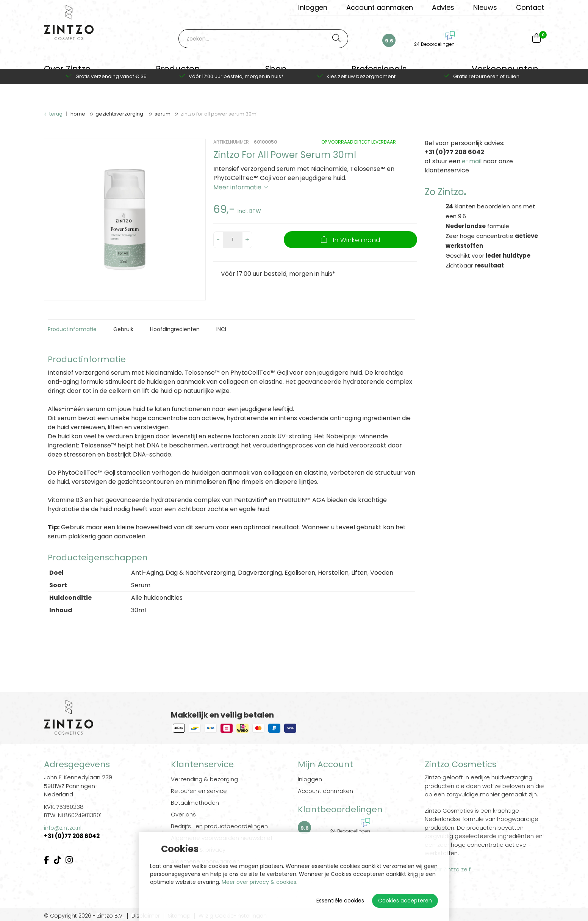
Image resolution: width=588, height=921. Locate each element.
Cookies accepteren (405, 901)
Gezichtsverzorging (120, 114)
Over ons (183, 814)
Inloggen (313, 7)
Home (78, 114)
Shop (276, 74)
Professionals (379, 74)
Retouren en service (199, 791)
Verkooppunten (505, 74)
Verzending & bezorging (204, 779)
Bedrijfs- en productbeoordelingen (219, 826)
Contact (530, 7)
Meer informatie (237, 187)
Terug (53, 114)
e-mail (472, 161)
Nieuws (485, 7)
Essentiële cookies (340, 901)
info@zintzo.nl (63, 828)
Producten (178, 74)
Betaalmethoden (195, 803)
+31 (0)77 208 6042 (72, 836)
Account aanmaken (380, 7)
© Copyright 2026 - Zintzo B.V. (84, 916)
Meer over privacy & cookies (259, 882)
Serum (163, 114)
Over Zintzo (67, 74)
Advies (443, 7)
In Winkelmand (355, 240)
